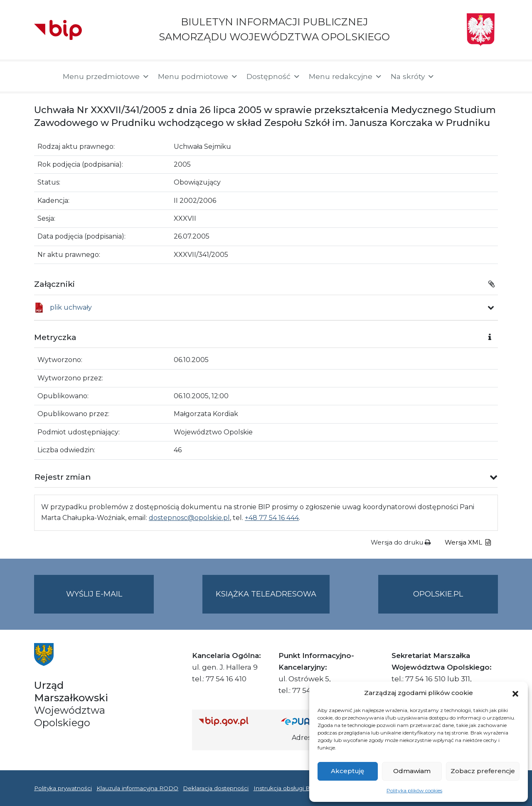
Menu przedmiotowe (106, 76)
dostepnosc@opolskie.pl (189, 518)
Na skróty (413, 76)
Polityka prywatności (63, 788)
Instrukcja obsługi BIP (285, 788)
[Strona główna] (44, 76)
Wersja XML (468, 542)
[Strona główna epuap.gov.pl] (308, 721)
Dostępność (273, 76)
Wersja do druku (401, 542)
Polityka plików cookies (414, 790)
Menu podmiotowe (198, 76)
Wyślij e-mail (110, 601)
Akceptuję (347, 771)
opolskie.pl (438, 594)
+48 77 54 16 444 (272, 518)
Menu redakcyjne (346, 76)
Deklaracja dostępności (216, 788)
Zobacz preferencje (483, 771)
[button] (515, 693)
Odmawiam (412, 771)
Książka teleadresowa (266, 594)
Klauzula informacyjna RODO (137, 788)
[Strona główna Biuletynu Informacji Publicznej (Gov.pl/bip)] (233, 721)
